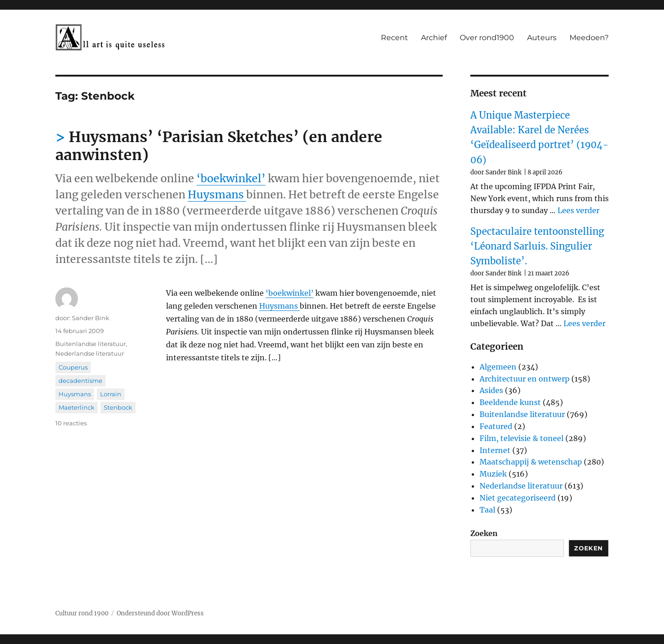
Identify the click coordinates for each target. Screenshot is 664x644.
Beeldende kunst (510, 402)
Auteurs (542, 38)
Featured (496, 426)
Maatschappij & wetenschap (531, 462)
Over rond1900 (487, 38)
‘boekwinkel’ (231, 178)
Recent (394, 38)
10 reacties (71, 423)
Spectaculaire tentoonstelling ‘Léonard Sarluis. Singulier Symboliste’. (537, 246)
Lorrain (111, 394)
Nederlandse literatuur (90, 353)
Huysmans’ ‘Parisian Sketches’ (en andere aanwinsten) (219, 146)
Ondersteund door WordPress (160, 613)
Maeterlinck (77, 407)
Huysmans (217, 194)
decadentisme (80, 381)
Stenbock (118, 407)
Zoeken (484, 533)
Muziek (493, 474)
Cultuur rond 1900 (82, 613)
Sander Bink (91, 318)
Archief (434, 38)
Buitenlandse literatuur (91, 344)
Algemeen (498, 367)
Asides (491, 390)
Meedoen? (589, 38)
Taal (487, 510)
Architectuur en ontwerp (525, 379)
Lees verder (578, 210)
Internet (495, 450)
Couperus (73, 367)
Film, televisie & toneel (522, 438)
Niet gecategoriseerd (518, 498)
